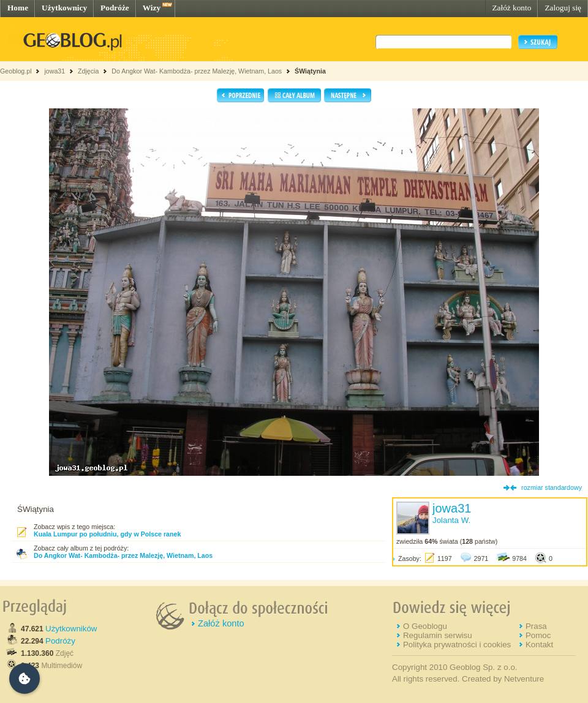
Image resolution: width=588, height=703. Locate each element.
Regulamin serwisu (438, 635)
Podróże (115, 8)
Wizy (152, 8)
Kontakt (539, 645)
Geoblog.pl (16, 71)
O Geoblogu (425, 626)
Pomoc (538, 635)
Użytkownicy (64, 8)
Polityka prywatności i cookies (457, 645)
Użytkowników (71, 629)
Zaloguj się (563, 8)
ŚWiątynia (310, 71)
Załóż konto (511, 8)
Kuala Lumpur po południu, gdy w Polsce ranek (107, 534)
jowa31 (55, 71)
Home (18, 8)
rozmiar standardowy (552, 487)
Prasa (536, 626)
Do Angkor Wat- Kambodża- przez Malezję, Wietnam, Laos (197, 71)
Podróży (60, 641)
